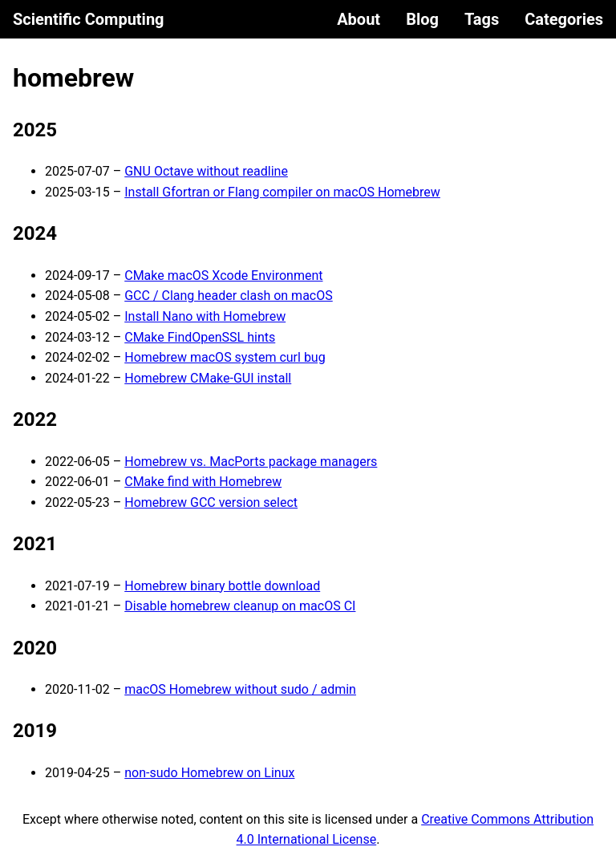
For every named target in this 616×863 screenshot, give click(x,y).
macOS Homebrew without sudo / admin (240, 689)
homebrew (73, 78)
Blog (422, 19)
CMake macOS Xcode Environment (223, 276)
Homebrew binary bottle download (222, 586)
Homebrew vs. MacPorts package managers (251, 462)
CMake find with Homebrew (203, 482)
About (359, 19)
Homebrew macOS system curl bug (225, 357)
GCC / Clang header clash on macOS (229, 296)
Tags (482, 19)
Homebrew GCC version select (211, 502)
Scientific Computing (89, 19)
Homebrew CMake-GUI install (208, 378)
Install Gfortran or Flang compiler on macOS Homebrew (282, 192)
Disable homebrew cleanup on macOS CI (240, 606)
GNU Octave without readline (206, 171)
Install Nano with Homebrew (205, 316)
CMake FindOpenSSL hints (200, 337)
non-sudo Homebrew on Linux (209, 773)
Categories (564, 19)
